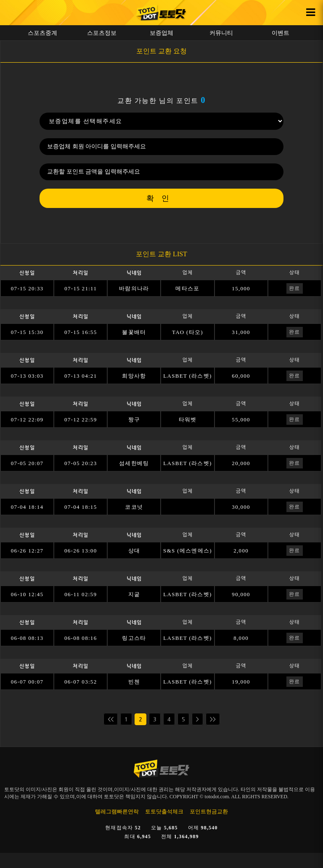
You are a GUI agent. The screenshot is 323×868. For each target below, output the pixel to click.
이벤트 (281, 33)
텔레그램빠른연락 (117, 811)
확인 (161, 198)
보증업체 (161, 33)
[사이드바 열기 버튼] (310, 13)
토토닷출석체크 (164, 811)
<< (111, 719)
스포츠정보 (102, 33)
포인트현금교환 (209, 811)
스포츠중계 (42, 33)
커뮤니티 (221, 33)
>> (213, 719)
